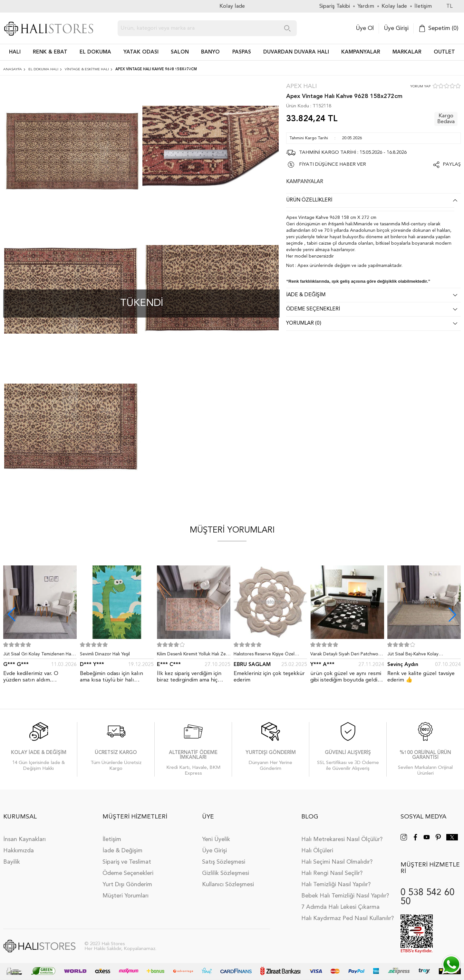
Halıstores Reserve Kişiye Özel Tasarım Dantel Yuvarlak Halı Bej (266, 655)
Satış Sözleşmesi (224, 862)
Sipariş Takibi (335, 6)
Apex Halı (301, 87)
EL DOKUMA (95, 52)
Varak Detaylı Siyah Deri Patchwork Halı (346, 655)
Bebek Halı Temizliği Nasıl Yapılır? (345, 896)
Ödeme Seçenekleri (128, 873)
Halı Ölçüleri (317, 851)
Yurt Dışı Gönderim (127, 885)
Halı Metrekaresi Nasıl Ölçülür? (342, 839)
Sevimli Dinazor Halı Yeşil (105, 654)
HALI (15, 52)
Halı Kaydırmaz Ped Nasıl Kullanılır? (348, 918)
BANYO (210, 52)
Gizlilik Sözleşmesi (226, 873)
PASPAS (242, 52)
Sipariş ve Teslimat (127, 862)
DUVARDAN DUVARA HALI (296, 52)
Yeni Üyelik (216, 839)
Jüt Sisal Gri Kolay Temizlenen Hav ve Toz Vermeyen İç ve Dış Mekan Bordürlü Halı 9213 (38, 655)
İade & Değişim (122, 851)
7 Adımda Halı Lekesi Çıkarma (340, 907)
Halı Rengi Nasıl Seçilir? (332, 873)
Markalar (407, 52)
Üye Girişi (396, 28)
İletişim (112, 839)
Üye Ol (365, 28)
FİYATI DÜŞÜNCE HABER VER (333, 165)
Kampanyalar (361, 52)
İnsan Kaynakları (24, 839)
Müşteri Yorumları (126, 896)
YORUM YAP (420, 87)
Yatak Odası (141, 52)
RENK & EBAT (50, 52)
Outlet (444, 52)
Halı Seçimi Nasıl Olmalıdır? (337, 862)
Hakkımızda (19, 851)
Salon (180, 52)
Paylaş (452, 165)
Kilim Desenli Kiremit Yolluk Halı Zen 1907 (193, 655)
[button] (452, 614)
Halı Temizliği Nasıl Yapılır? (336, 885)
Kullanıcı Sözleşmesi (228, 885)
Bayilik (12, 862)
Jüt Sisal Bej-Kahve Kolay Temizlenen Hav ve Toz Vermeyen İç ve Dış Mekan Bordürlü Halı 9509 (424, 655)
